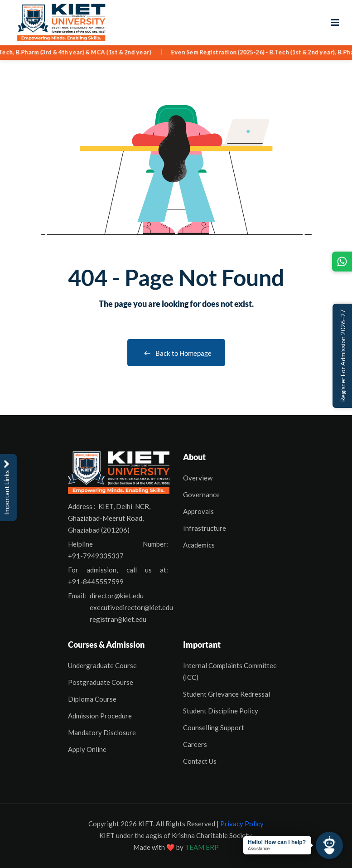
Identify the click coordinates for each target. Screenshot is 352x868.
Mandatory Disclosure (102, 732)
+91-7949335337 (96, 556)
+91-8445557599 (96, 582)
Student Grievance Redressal (227, 694)
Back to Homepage (176, 353)
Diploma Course (92, 699)
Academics (199, 545)
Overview (198, 478)
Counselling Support (214, 727)
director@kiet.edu (117, 596)
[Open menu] (335, 23)
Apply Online (87, 749)
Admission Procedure (100, 716)
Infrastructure (205, 528)
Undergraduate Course (102, 665)
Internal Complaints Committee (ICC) (230, 671)
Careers (195, 744)
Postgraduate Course (101, 682)
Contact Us (200, 761)
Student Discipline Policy (221, 711)
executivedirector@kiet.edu (131, 607)
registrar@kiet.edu (118, 619)
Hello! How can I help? (277, 842)
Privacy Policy (242, 824)
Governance (201, 495)
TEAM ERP (202, 847)
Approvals (198, 511)
